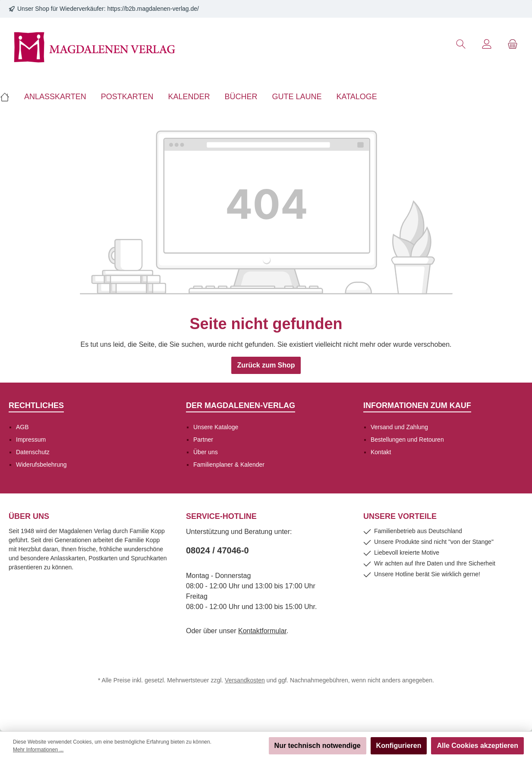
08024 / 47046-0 (217, 550)
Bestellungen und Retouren (407, 440)
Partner (203, 440)
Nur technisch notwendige (318, 746)
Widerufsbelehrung (41, 465)
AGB (22, 427)
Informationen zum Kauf (417, 405)
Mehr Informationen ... (38, 750)
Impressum (31, 440)
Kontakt (381, 452)
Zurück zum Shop (266, 365)
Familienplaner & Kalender (229, 465)
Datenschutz (33, 452)
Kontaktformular (262, 631)
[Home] (8, 97)
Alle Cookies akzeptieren (477, 746)
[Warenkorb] (513, 44)
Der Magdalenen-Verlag (241, 405)
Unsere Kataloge (216, 427)
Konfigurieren (399, 746)
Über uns (206, 452)
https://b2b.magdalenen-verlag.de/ (153, 9)
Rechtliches (36, 405)
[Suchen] (461, 44)
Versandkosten (245, 680)
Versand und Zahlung (399, 427)
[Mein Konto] (487, 44)
